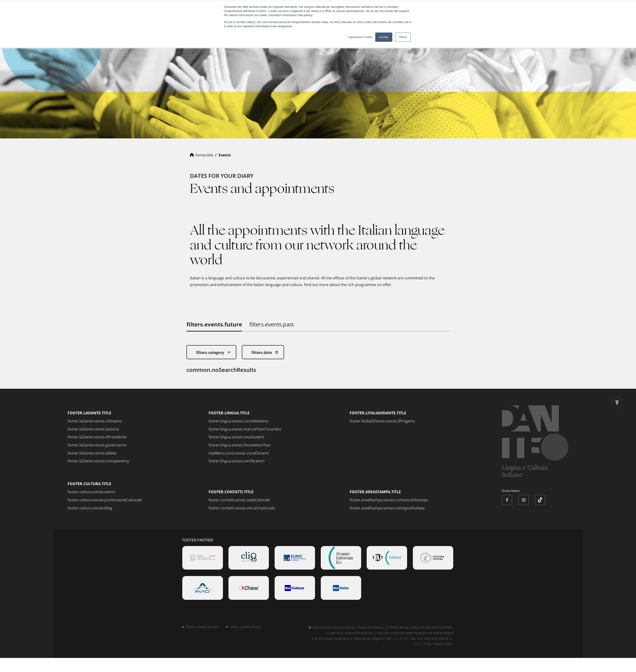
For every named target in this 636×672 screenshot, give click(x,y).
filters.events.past (271, 324)
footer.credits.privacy (202, 627)
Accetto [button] (384, 37)
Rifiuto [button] (403, 37)
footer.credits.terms (245, 627)
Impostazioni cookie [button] (360, 37)
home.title (204, 155)
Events (225, 155)
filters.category (210, 352)
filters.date (262, 352)
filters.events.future (214, 324)
